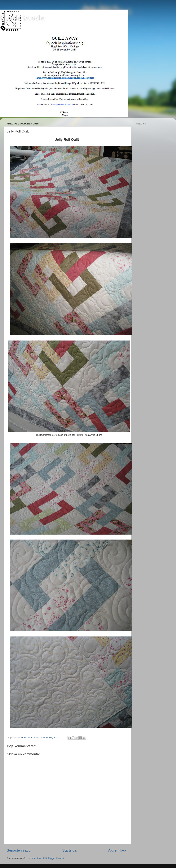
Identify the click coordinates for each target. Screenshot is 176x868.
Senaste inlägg (19, 850)
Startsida (69, 850)
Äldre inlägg (118, 850)
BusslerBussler (23, 18)
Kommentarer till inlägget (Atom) (45, 858)
